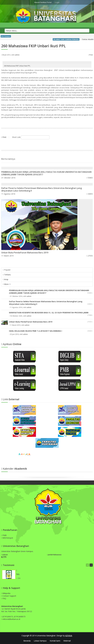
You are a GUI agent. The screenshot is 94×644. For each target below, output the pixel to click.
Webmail (67, 641)
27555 (90, 256)
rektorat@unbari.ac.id (11, 619)
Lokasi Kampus (40, 641)
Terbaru (7, 275)
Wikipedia (6, 593)
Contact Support (9, 596)
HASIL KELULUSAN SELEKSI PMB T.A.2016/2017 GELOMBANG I (36, 331)
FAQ (4, 598)
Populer (7, 270)
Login (57, 2)
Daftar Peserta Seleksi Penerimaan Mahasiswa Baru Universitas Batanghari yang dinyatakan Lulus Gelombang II (42, 189)
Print (91, 55)
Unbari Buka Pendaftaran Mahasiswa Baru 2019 (25, 253)
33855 (90, 194)
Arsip (6, 279)
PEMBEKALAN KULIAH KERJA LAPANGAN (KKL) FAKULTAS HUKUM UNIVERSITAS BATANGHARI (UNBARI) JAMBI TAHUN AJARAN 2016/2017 (46, 173)
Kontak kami (55, 641)
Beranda (27, 641)
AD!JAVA (69, 636)
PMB (4, 535)
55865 (90, 178)
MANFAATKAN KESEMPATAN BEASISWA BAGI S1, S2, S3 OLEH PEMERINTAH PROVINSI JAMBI (49, 313)
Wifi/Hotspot (7, 538)
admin (17, 55)
